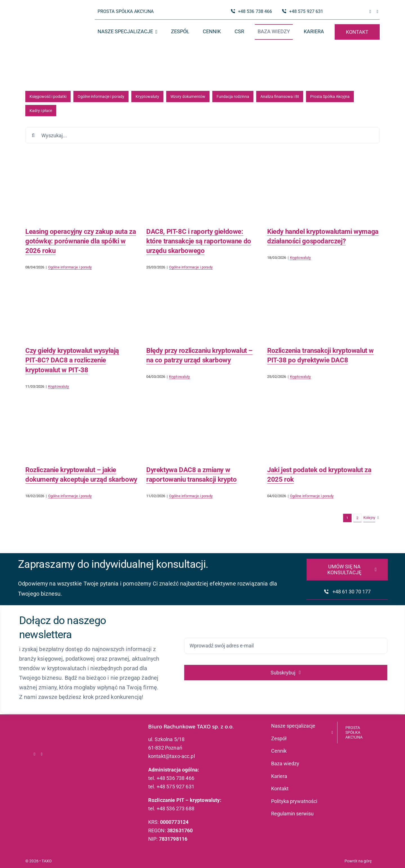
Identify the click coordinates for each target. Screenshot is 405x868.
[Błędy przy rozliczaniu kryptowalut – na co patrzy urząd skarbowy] (202, 305)
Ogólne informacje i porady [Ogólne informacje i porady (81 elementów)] (101, 97)
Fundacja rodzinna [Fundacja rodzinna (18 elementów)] (233, 97)
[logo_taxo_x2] (49, 15)
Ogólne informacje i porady (70, 267)
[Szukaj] (33, 135)
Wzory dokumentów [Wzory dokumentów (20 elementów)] (188, 97)
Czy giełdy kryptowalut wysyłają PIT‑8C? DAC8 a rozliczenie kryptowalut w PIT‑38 (72, 360)
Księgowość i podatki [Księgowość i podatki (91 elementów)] (48, 97)
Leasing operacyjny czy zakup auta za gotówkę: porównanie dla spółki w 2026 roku (81, 241)
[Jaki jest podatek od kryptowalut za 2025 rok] (323, 424)
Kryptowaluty (301, 258)
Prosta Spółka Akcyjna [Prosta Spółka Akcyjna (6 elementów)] (330, 97)
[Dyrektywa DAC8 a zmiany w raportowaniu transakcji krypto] (202, 424)
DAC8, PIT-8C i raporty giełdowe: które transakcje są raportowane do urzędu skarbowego (199, 241)
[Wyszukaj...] (202, 135)
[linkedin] (377, 12)
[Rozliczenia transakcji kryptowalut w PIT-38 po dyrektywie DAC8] (323, 305)
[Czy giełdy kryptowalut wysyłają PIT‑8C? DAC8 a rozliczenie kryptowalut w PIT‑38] (82, 305)
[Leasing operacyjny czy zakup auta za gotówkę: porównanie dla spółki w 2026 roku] (82, 186)
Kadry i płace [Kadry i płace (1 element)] (41, 111)
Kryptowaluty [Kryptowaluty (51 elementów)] (147, 97)
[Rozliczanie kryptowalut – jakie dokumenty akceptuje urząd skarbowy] (82, 424)
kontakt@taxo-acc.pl (172, 756)
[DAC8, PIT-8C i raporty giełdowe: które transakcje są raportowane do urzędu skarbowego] (202, 186)
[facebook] (370, 12)
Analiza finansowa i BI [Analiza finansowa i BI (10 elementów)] (280, 97)
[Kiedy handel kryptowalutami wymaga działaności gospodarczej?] (323, 186)
